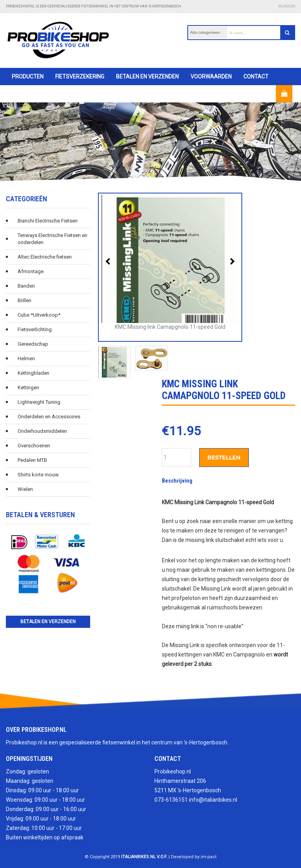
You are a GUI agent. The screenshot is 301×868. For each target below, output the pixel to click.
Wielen (25, 489)
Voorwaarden (211, 77)
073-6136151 (171, 800)
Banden (26, 286)
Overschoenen (34, 446)
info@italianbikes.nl (213, 800)
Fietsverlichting (35, 329)
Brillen (24, 300)
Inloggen (286, 6)
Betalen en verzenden (147, 77)
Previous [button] (109, 262)
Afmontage (31, 271)
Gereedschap (33, 344)
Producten (28, 77)
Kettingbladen (34, 373)
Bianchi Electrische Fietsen (48, 221)
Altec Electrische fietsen (45, 257)
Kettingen (28, 387)
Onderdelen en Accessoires (49, 417)
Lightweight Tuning (39, 402)
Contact (256, 77)
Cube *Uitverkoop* (39, 315)
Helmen (26, 358)
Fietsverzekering (80, 77)
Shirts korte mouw (38, 475)
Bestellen (224, 458)
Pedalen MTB (32, 460)
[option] (150, 142)
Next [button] (231, 262)
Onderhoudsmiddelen (42, 431)
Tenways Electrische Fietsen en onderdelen (53, 239)
